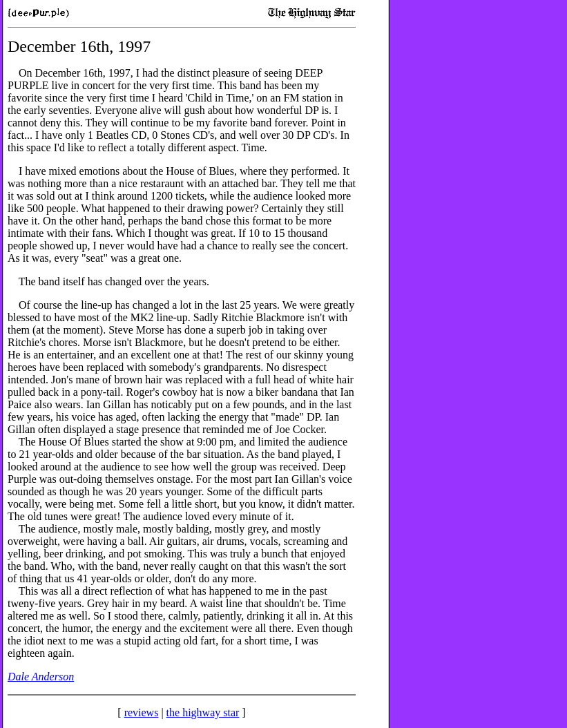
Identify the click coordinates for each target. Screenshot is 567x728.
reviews (142, 712)
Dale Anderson (41, 677)
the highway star (203, 712)
